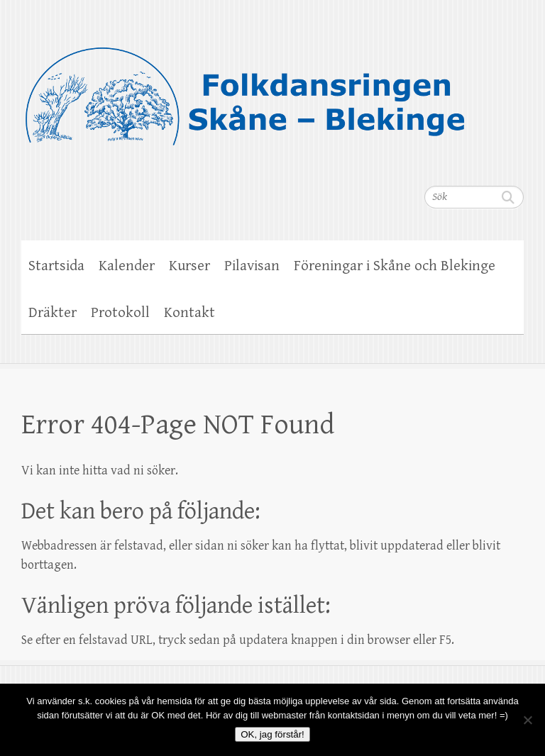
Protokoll (120, 313)
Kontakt (189, 313)
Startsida (56, 266)
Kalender (127, 266)
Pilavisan (252, 266)
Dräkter (53, 313)
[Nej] (527, 720)
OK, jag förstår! (272, 734)
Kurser (189, 266)
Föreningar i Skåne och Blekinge (395, 266)
